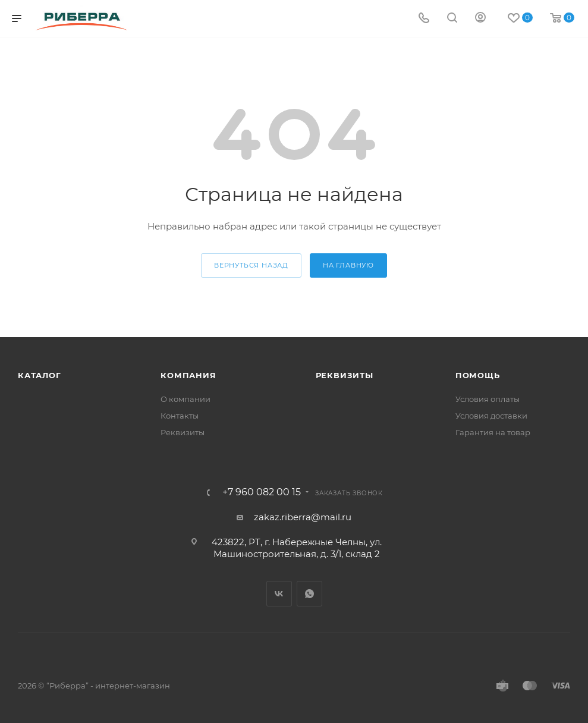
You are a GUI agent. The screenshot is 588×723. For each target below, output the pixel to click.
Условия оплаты (488, 399)
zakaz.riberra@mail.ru (303, 517)
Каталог (40, 375)
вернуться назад (251, 265)
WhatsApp (309, 594)
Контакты (180, 416)
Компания (188, 375)
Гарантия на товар (493, 432)
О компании (185, 399)
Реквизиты (183, 432)
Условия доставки (491, 416)
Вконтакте (279, 594)
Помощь (478, 375)
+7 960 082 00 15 (262, 492)
